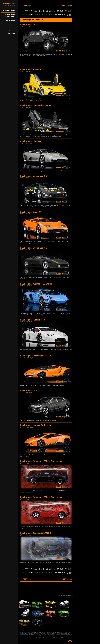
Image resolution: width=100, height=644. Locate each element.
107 (58, 14)
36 (33, 12)
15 (46, 10)
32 (27, 12)
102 (47, 14)
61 (27, 13)
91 (28, 14)
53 (60, 12)
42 (43, 12)
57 (67, 12)
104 (51, 14)
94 (33, 14)
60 (71, 12)
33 (29, 12)
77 (53, 13)
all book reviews (10, 17)
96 (36, 14)
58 (68, 12)
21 (56, 10)
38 (37, 12)
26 (64, 10)
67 (37, 13)
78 (54, 13)
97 (37, 14)
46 (49, 12)
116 (71, 16)
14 (45, 10)
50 (56, 12)
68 (38, 13)
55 (64, 12)
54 (62, 12)
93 (31, 14)
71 (43, 13)
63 (30, 13)
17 (49, 10)
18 (51, 10)
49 (54, 12)
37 (35, 12)
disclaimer (12, 31)
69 (40, 13)
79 (56, 13)
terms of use (12, 33)
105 (53, 14)
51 (57, 12)
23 (59, 10)
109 (62, 14)
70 (41, 13)
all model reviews (10, 14)
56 (65, 12)
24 (60, 10)
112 (69, 14)
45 (48, 12)
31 (71, 10)
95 (34, 14)
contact (13, 27)
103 (49, 14)
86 (67, 13)
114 (67, 16)
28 (67, 10)
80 (57, 13)
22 (57, 10)
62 (29, 13)
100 (42, 14)
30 (70, 10)
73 (46, 13)
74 (48, 13)
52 (59, 12)
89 (71, 13)
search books (11, 23)
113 (71, 14)
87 (68, 13)
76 (51, 13)
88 (70, 13)
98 (39, 14)
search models (11, 21)
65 (33, 13)
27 (65, 10)
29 (68, 10)
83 (62, 13)
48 (53, 12)
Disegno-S (70, 638)
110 (65, 14)
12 (41, 10)
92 (29, 14)
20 (54, 10)
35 (32, 12)
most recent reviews (9, 10)
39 (38, 12)
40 (40, 12)
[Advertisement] (46, 63)
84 (64, 13)
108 (60, 14)
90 (26, 14)
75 (49, 13)
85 (65, 13)
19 (53, 10)
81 (59, 13)
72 (45, 13)
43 (45, 12)
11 (40, 10)
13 (43, 10)
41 (41, 12)
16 (48, 10)
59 (70, 12)
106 (56, 14)
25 (62, 10)
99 (40, 14)
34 (30, 12)
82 (60, 13)
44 (46, 12)
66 (35, 13)
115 (69, 16)
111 (67, 14)
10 (38, 10)
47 (51, 12)
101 (45, 14)
